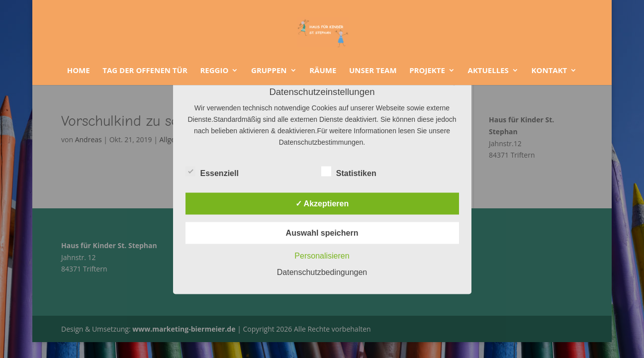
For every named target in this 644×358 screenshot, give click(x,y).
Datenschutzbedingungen (322, 272)
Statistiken (349, 172)
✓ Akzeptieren (322, 204)
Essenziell (212, 172)
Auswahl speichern (322, 233)
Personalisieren (322, 256)
